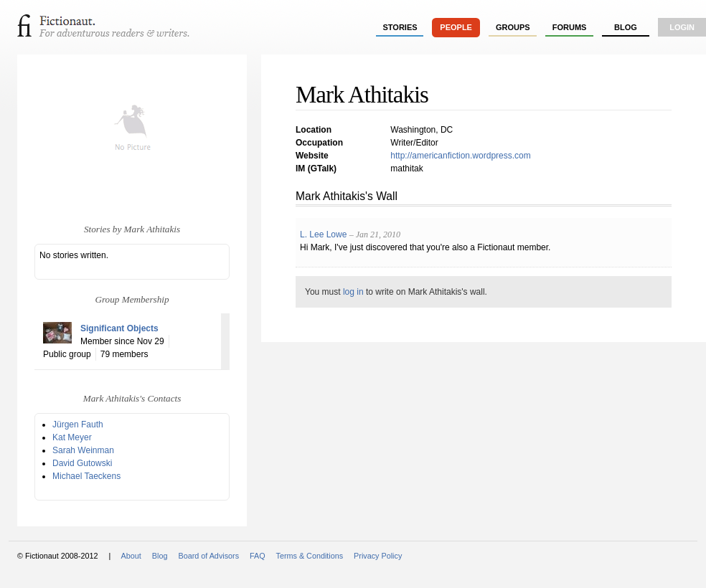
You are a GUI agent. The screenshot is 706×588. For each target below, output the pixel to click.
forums (570, 27)
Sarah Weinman (83, 450)
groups (513, 27)
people (456, 27)
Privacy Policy (378, 556)
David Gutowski (82, 463)
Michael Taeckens (86, 476)
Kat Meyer (72, 437)
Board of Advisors (208, 556)
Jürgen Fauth (78, 425)
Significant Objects (119, 328)
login (682, 27)
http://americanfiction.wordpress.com (460, 156)
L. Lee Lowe (323, 234)
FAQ (258, 556)
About (131, 556)
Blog (626, 27)
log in (353, 292)
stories (400, 27)
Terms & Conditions (310, 556)
